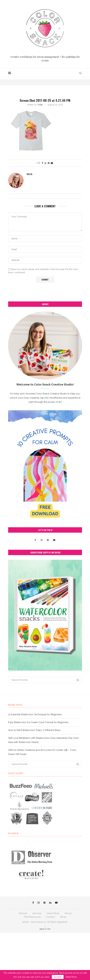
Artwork (23, 913)
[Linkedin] (50, 903)
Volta (40, 105)
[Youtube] (56, 903)
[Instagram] (39, 903)
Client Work (53, 913)
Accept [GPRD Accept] (58, 977)
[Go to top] (45, 929)
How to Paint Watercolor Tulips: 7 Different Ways (34, 730)
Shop (63, 917)
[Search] (80, 73)
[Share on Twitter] (45, 163)
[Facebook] (33, 903)
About (68, 913)
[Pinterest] (44, 903)
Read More (71, 977)
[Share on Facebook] (42, 163)
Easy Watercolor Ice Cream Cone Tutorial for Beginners (38, 722)
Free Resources (32, 917)
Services (37, 913)
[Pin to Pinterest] (49, 163)
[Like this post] (39, 163)
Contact (50, 917)
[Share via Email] (52, 163)
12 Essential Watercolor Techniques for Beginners (35, 714)
